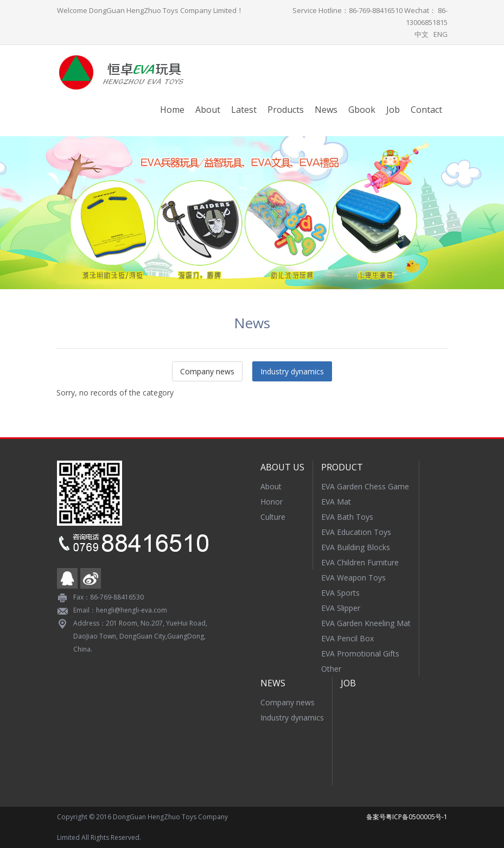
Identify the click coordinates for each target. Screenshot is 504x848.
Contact (426, 110)
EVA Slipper (341, 608)
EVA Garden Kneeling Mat (366, 623)
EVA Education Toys (356, 532)
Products (286, 110)
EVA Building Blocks (356, 547)
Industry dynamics (292, 371)
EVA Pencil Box (347, 638)
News (326, 110)
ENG (441, 34)
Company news (207, 371)
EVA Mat (336, 502)
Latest (244, 110)
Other (331, 669)
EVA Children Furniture (360, 562)
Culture (273, 517)
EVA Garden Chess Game (365, 486)
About (208, 110)
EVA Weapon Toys (353, 578)
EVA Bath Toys (347, 517)
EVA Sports (340, 593)
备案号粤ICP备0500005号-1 (407, 817)
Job (393, 110)
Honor (272, 502)
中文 (422, 34)
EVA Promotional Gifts (360, 653)
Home (172, 110)
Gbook (362, 110)
